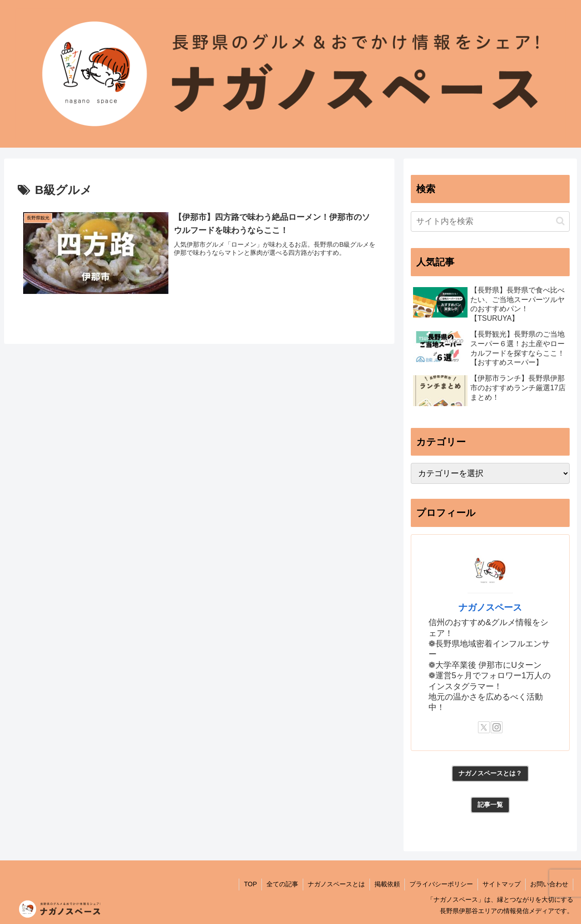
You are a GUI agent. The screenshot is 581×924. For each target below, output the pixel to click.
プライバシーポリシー (441, 884)
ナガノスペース (490, 607)
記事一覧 (490, 805)
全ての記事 (282, 884)
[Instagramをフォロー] (497, 727)
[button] (560, 221)
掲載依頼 (387, 884)
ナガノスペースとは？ (490, 773)
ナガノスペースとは (336, 884)
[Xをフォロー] (484, 727)
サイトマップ (502, 884)
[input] (490, 221)
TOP (250, 884)
